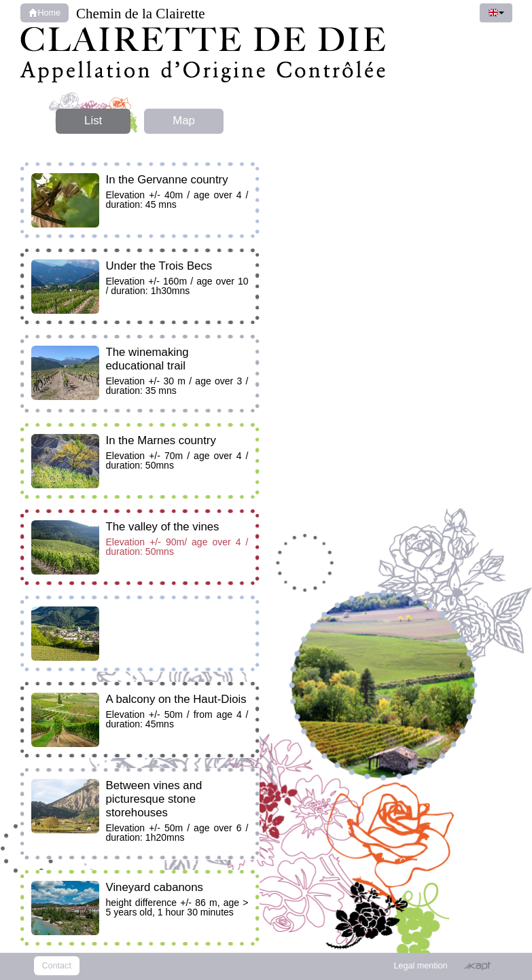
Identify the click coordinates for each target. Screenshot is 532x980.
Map (184, 121)
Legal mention (420, 966)
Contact (57, 966)
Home (45, 13)
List (93, 121)
